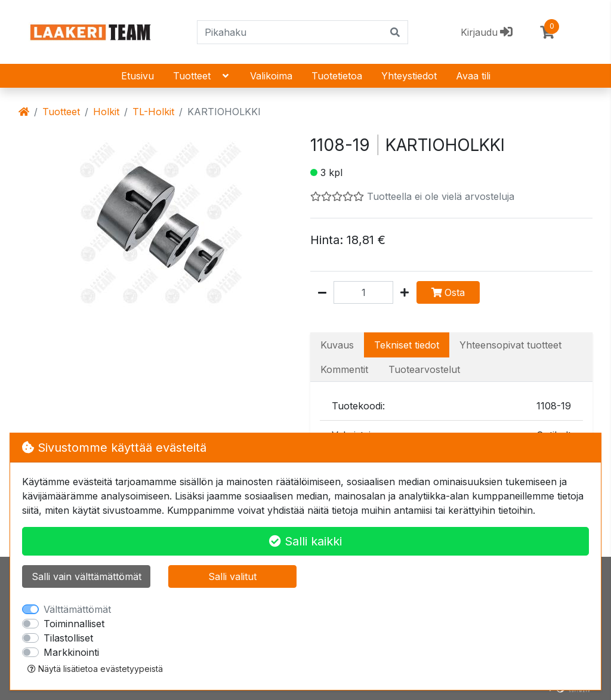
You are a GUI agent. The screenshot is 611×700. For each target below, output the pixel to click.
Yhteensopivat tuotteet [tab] (510, 345)
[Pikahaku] (290, 32)
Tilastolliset (68, 638)
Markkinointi (71, 652)
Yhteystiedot (409, 76)
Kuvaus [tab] (337, 345)
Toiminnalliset (74, 624)
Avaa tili (473, 76)
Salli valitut (232, 576)
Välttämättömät (77, 609)
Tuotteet (202, 76)
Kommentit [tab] (344, 369)
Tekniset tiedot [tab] (407, 345)
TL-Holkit (153, 112)
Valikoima (271, 76)
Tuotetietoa (337, 76)
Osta (448, 292)
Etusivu (138, 76)
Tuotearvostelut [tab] (424, 369)
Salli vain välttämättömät (87, 576)
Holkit (106, 112)
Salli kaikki (305, 541)
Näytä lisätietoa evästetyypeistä (95, 669)
